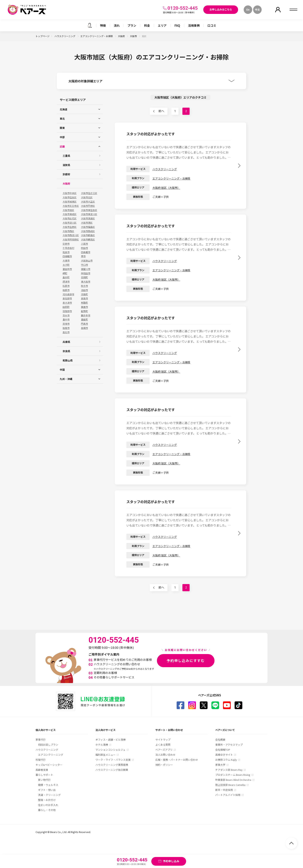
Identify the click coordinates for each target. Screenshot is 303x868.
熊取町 (84, 303)
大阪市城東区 (70, 202)
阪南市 (66, 328)
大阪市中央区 (70, 193)
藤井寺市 (86, 315)
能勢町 (84, 311)
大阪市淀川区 (70, 223)
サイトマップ (163, 740)
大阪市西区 (68, 231)
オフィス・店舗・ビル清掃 (111, 740)
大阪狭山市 (87, 261)
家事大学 (220, 765)
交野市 (66, 244)
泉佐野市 (67, 298)
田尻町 (66, 307)
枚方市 (84, 286)
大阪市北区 (87, 197)
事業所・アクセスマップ (229, 745)
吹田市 (84, 248)
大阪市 (134, 36)
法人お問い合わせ (165, 755)
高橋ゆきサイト (224, 755)
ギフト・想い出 (47, 790)
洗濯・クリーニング (49, 795)
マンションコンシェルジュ (110, 750)
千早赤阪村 (68, 248)
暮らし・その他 (47, 810)
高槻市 (84, 328)
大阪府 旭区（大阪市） (166, 188)
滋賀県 (66, 165)
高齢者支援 (42, 770)
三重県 (66, 156)
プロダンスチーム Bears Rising (233, 775)
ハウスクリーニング (65, 36)
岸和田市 (86, 273)
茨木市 (66, 315)
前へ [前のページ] (161, 111)
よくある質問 (163, 745)
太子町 (66, 265)
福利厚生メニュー (106, 755)
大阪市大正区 (88, 202)
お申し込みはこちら (221, 9)
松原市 (66, 286)
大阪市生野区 (70, 227)
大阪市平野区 (88, 206)
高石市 (66, 332)
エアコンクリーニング (51, 755)
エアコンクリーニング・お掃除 (97, 36)
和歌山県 (68, 360)
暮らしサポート (44, 775)
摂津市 (66, 282)
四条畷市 (86, 252)
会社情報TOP (223, 750)
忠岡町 (84, 277)
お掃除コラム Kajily (226, 760)
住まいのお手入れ (48, 805)
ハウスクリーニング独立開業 (112, 770)
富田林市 (67, 269)
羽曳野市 (67, 311)
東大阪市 (86, 282)
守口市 (84, 265)
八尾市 (84, 244)
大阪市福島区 (88, 227)
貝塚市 (66, 324)
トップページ (43, 36)
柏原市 (66, 290)
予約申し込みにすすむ (186, 660)
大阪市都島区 (88, 235)
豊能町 (84, 319)
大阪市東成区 (70, 214)
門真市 (84, 324)
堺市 (83, 256)
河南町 (84, 294)
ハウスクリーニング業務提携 (112, 765)
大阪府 (122, 36)
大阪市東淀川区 (89, 214)
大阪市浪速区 (88, 218)
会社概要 (220, 740)
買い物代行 (44, 780)
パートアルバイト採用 (228, 795)
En (248, 10)
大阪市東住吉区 (89, 210)
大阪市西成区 (88, 231)
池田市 (84, 290)
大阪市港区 (87, 223)
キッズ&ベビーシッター (49, 765)
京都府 (66, 174)
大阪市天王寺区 (71, 206)
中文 (257, 10)
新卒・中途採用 (224, 790)
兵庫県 (66, 342)
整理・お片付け (47, 800)
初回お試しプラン (48, 745)
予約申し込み (171, 861)
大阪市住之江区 (89, 193)
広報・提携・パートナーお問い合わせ (177, 760)
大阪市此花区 (70, 218)
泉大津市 (67, 303)
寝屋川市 (86, 269)
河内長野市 (68, 294)
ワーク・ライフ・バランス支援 (113, 760)
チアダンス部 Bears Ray (229, 770)
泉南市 (84, 298)
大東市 (66, 261)
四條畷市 (67, 256)
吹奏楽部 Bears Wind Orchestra (233, 780)
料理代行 (41, 760)
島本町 (66, 277)
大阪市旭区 (68, 210)
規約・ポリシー (164, 765)
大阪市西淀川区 (71, 235)
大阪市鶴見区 (88, 239)
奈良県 (66, 351)
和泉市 (66, 252)
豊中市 (66, 319)
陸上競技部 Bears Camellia (230, 785)
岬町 (65, 273)
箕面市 (84, 307)
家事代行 (41, 740)
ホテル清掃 (102, 745)
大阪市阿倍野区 (71, 239)
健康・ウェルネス (48, 785)
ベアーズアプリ (164, 750)
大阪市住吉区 (70, 197)
